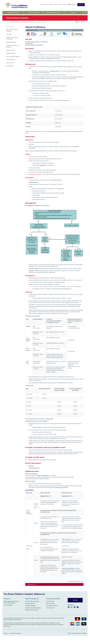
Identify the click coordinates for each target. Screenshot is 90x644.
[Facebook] (69, 607)
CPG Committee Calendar (13, 56)
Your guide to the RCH (52, 606)
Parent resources (11, 50)
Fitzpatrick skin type (34, 182)
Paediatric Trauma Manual (32, 610)
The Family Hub (50, 608)
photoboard (43, 165)
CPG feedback (10, 66)
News (51, 4)
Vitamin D (31, 466)
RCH (7, 22)
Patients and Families (33, 13)
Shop (60, 4)
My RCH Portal (71, 4)
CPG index (9, 34)
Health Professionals (13, 13)
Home (42, 4)
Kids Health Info (50, 603)
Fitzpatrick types (54, 71)
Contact (64, 4)
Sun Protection (29, 43)
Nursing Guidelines (11, 42)
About (47, 4)
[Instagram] (72, 607)
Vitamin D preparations (43, 475)
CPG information (10, 60)
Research (74, 13)
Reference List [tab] (31, 585)
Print (78, 22)
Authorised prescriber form (61, 487)
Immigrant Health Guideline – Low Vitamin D (36, 42)
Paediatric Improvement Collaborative (12, 38)
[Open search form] (86, 13)
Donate (81, 5)
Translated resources (34, 468)
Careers (55, 4)
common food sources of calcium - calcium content (40, 419)
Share (84, 22)
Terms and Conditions (15, 633)
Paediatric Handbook (30, 606)
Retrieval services (11, 53)
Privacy (6, 633)
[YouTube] (78, 607)
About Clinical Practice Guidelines (12, 30)
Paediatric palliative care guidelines (12, 46)
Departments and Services (53, 13)
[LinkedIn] (75, 607)
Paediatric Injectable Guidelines (33, 608)
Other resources (10, 63)
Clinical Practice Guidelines (28, 22)
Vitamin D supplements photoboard (34, 45)
